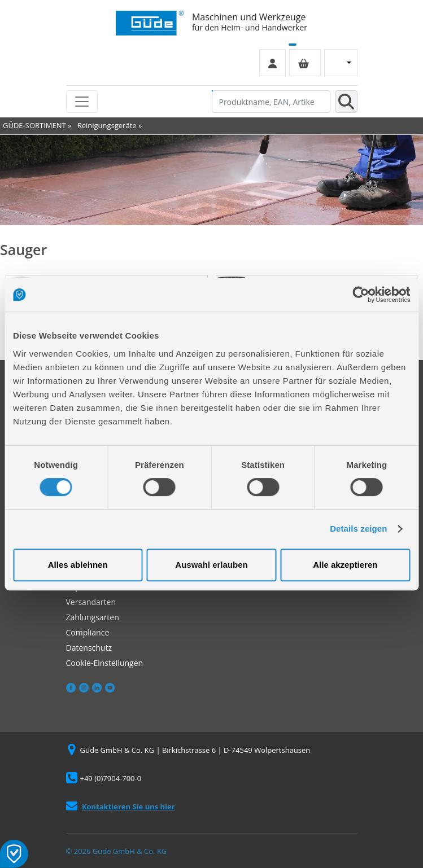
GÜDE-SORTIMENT (34, 125)
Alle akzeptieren (345, 565)
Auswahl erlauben (211, 565)
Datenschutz (89, 648)
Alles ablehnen (78, 565)
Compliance (88, 632)
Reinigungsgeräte (107, 125)
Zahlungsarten (93, 617)
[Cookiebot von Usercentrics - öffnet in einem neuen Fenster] (361, 295)
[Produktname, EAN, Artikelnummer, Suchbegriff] (271, 102)
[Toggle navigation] (82, 102)
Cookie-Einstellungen (105, 663)
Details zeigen (358, 529)
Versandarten (91, 602)
